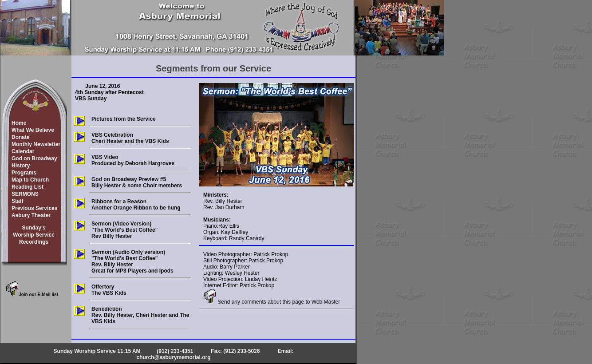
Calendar (23, 151)
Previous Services (34, 208)
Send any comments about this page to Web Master (272, 302)
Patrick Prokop (257, 285)
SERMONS (25, 194)
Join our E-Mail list (32, 295)
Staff (18, 201)
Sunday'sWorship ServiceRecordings (34, 235)
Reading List (28, 187)
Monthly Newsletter (36, 144)
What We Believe (33, 130)
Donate (21, 137)
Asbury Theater (31, 215)
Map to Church (30, 180)
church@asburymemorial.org (173, 357)
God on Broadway (34, 158)
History (21, 166)
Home (19, 123)
